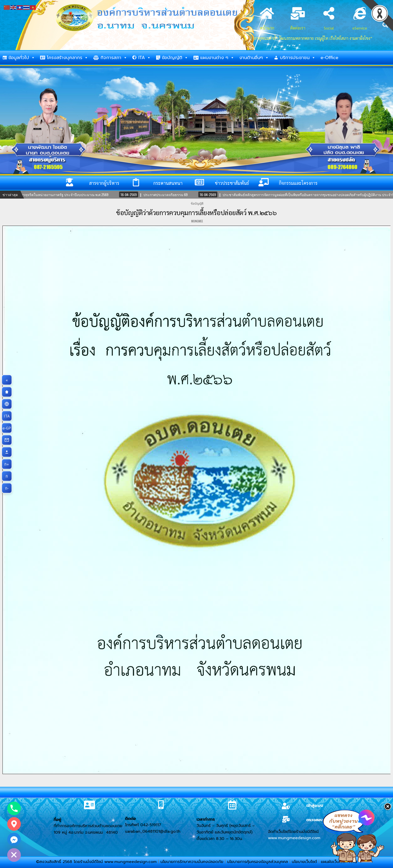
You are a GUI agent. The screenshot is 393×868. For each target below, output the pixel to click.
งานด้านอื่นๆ (254, 58)
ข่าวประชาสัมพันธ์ (232, 183)
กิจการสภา (114, 58)
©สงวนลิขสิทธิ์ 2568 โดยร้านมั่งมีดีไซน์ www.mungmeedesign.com (97, 862)
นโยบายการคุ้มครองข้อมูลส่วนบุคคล (258, 862)
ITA (145, 58)
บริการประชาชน (298, 58)
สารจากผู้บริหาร (104, 183)
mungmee (197, 221)
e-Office (329, 58)
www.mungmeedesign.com (294, 838)
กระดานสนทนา (168, 183)
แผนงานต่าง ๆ (217, 58)
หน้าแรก (267, 28)
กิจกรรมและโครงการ (298, 183)
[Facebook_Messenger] (14, 839)
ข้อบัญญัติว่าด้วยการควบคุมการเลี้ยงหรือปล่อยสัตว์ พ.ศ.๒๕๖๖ (197, 212)
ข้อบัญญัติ (175, 58)
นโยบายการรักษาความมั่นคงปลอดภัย (192, 862)
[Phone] (14, 808)
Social (329, 28)
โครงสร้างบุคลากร (68, 58)
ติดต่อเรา (298, 28)
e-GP (7, 428)
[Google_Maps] (14, 824)
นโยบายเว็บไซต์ (304, 862)
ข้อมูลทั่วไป (22, 58)
